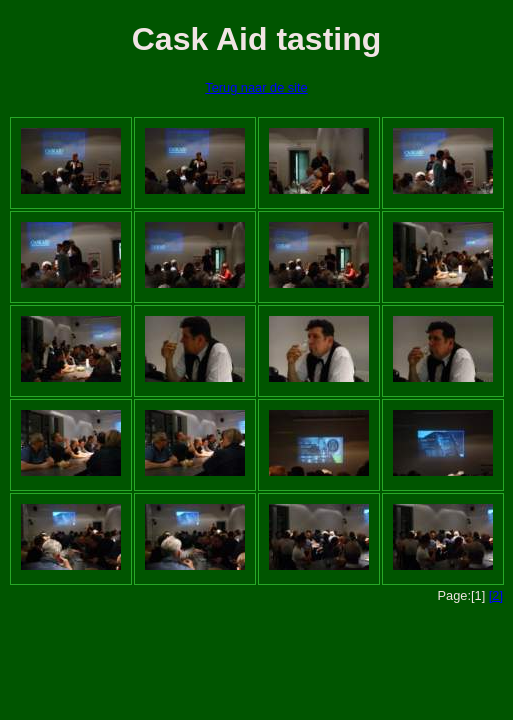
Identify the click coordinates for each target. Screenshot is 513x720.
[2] (496, 595)
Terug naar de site (256, 87)
